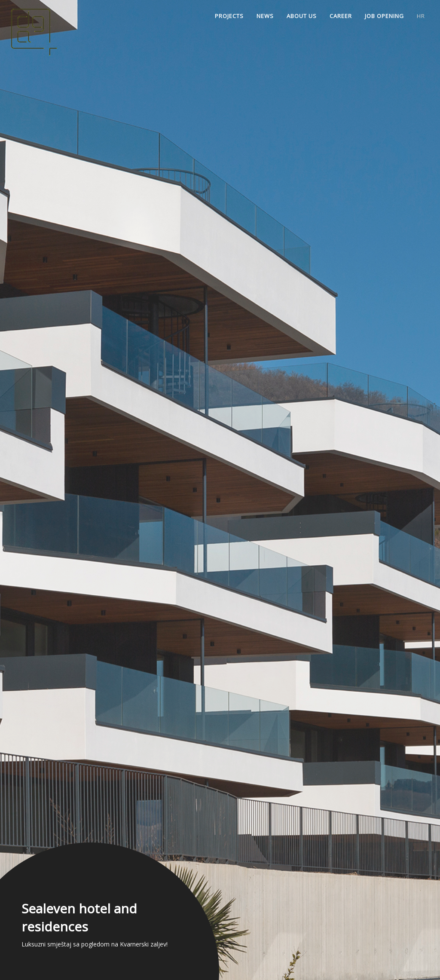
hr (421, 16)
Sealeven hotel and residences (79, 917)
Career (341, 16)
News (265, 16)
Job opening (384, 16)
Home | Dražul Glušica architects (41, 30)
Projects (229, 16)
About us (302, 16)
